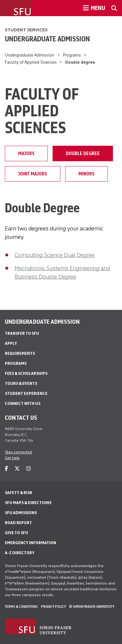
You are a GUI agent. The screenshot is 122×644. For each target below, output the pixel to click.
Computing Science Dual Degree (55, 255)
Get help (12, 458)
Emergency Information (30, 543)
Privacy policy (53, 607)
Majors (26, 153)
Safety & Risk (19, 493)
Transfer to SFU (22, 333)
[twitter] (17, 469)
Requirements (20, 353)
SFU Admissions (21, 513)
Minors (86, 174)
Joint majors (33, 174)
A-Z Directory (20, 553)
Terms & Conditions (21, 607)
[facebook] (6, 469)
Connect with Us (23, 403)
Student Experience (26, 393)
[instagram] (28, 469)
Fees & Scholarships (26, 373)
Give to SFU (16, 533)
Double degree (83, 153)
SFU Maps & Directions (28, 503)
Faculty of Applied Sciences (31, 62)
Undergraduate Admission (47, 39)
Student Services (26, 30)
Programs (72, 55)
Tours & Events (21, 383)
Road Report (18, 523)
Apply (11, 343)
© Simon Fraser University (92, 607)
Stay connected (18, 452)
